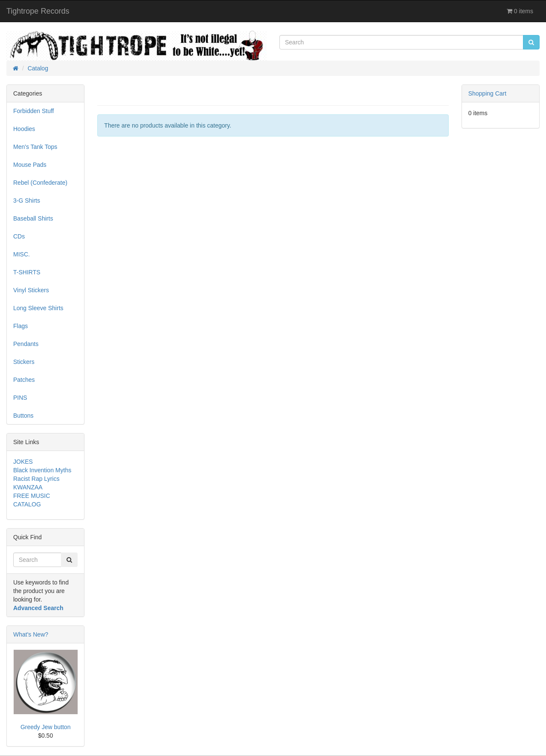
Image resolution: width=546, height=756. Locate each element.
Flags (20, 326)
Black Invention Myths (42, 470)
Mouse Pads (30, 165)
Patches (24, 380)
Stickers (24, 362)
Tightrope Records (38, 11)
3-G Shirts (27, 201)
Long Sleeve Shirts (38, 308)
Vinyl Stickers (31, 290)
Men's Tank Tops (35, 147)
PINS (20, 398)
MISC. (22, 254)
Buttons (23, 416)
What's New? (31, 634)
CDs (19, 236)
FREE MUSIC (32, 496)
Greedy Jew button (46, 727)
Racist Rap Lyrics (36, 479)
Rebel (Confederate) (40, 183)
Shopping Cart (488, 93)
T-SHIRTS (27, 272)
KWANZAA (28, 487)
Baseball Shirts (33, 218)
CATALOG (27, 504)
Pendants (26, 344)
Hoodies (24, 129)
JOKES (23, 462)
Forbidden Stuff (33, 111)
